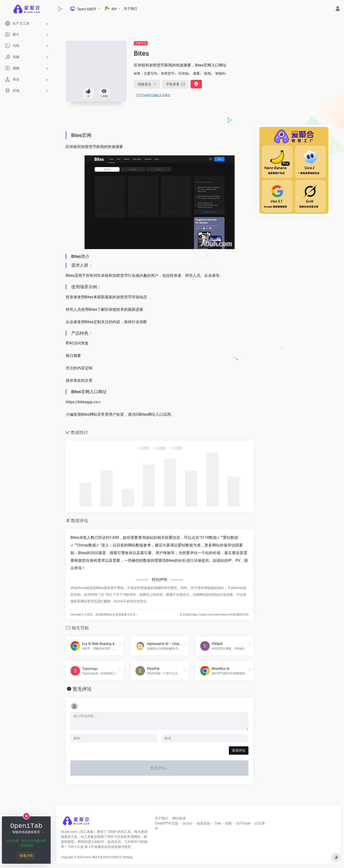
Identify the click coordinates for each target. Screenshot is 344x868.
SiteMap (128, 857)
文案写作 (141, 43)
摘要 (196, 73)
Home (88, 857)
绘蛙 (229, 823)
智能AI (220, 73)
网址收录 (179, 818)
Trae (218, 823)
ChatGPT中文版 (167, 823)
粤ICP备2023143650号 (107, 857)
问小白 (188, 823)
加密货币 (167, 73)
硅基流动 (204, 823)
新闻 (207, 73)
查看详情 (26, 856)
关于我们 (130, 9)
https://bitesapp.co (82, 402)
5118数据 (209, 538)
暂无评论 (82, 689)
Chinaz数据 (86, 545)
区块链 (183, 73)
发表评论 (239, 750)
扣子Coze (243, 823)
